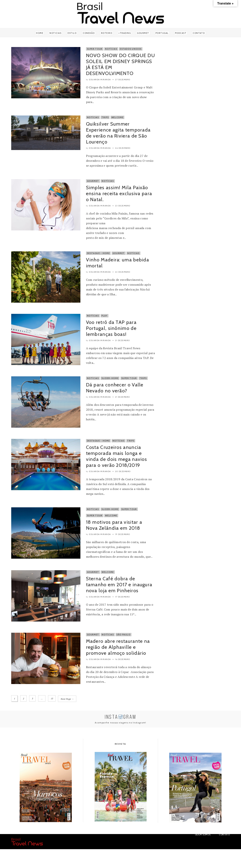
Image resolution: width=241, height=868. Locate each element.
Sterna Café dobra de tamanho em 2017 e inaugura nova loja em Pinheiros (119, 585)
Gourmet (143, 33)
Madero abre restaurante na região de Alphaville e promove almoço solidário (118, 647)
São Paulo (123, 635)
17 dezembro (123, 597)
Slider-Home (110, 378)
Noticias (55, 33)
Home (40, 33)
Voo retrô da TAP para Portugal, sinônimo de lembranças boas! (111, 328)
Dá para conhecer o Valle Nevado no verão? (115, 388)
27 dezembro (123, 80)
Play (105, 316)
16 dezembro (123, 659)
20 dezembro (123, 471)
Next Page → (67, 699)
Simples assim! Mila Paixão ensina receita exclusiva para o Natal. (119, 193)
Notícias (111, 49)
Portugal (162, 33)
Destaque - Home (98, 253)
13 (52, 699)
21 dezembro (123, 340)
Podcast (181, 33)
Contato (199, 33)
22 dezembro (123, 272)
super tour (95, 516)
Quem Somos (203, 834)
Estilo (72, 33)
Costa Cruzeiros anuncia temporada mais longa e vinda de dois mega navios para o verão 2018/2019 (117, 456)
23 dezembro (123, 206)
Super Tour (95, 49)
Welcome (118, 117)
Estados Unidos (131, 49)
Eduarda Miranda (100, 80)
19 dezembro (123, 534)
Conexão (89, 33)
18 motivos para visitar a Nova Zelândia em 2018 (114, 525)
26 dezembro (123, 148)
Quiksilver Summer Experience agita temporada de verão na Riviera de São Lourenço (118, 133)
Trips (105, 117)
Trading (125, 33)
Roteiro (107, 33)
